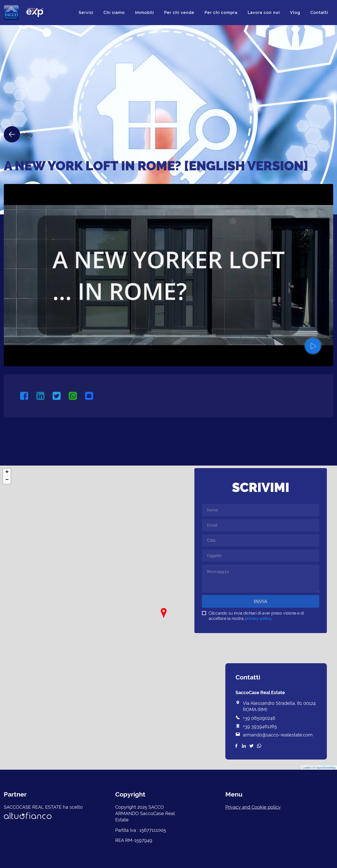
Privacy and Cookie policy (253, 807)
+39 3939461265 (260, 726)
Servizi (86, 13)
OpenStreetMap (326, 768)
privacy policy (258, 618)
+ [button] (7, 472)
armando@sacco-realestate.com (278, 735)
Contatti (319, 13)
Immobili (145, 13)
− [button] (7, 480)
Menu (234, 794)
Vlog (295, 13)
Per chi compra (221, 13)
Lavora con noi (264, 13)
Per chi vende (179, 13)
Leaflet (307, 768)
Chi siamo (114, 13)
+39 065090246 (259, 718)
